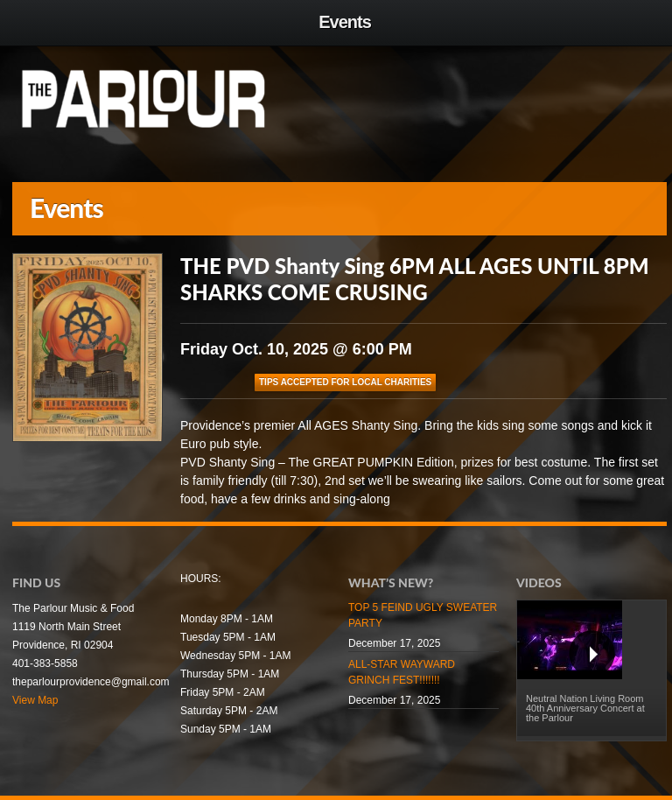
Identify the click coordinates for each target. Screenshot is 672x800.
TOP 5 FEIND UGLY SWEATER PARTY (423, 615)
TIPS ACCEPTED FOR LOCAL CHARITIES (345, 382)
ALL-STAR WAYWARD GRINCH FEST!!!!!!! (402, 672)
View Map (35, 700)
